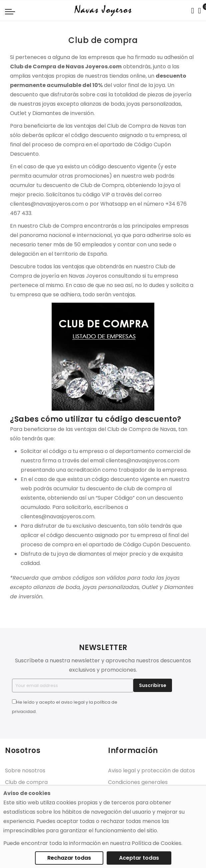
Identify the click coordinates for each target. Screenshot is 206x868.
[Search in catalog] (192, 11)
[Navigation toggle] (10, 11)
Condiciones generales (138, 782)
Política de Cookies (156, 843)
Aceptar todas (139, 858)
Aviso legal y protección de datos (151, 770)
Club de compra (26, 782)
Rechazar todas (69, 858)
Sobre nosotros (25, 770)
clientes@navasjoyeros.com (47, 204)
